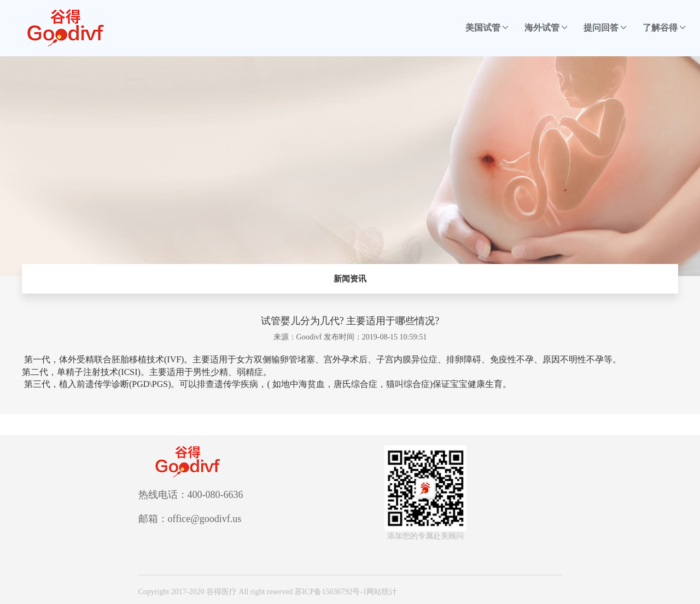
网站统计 (382, 592)
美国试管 (487, 28)
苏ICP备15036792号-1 (331, 592)
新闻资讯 (350, 279)
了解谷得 (664, 28)
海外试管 (546, 28)
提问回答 (605, 28)
